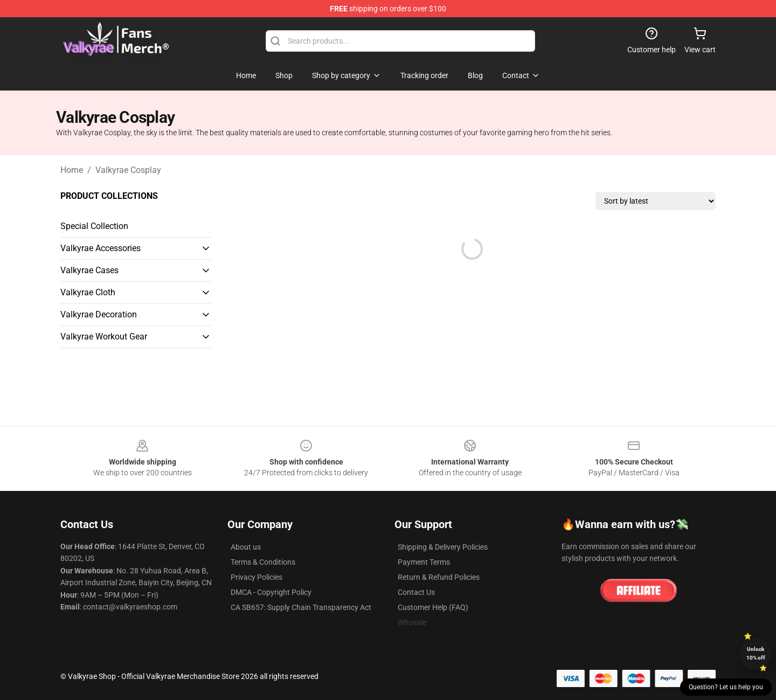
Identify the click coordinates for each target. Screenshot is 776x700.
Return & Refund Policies (439, 577)
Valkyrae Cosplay (128, 170)
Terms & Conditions (263, 562)
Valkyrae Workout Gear (104, 337)
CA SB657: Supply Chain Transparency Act (301, 607)
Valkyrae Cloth (88, 292)
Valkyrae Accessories (101, 248)
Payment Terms (424, 562)
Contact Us (416, 592)
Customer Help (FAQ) (433, 607)
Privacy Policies (257, 577)
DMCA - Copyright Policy (271, 592)
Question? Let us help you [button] (726, 687)
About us (246, 547)
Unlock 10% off (756, 653)
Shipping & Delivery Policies (443, 547)
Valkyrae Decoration (99, 314)
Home (72, 170)
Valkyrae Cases (89, 270)
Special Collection (94, 226)
